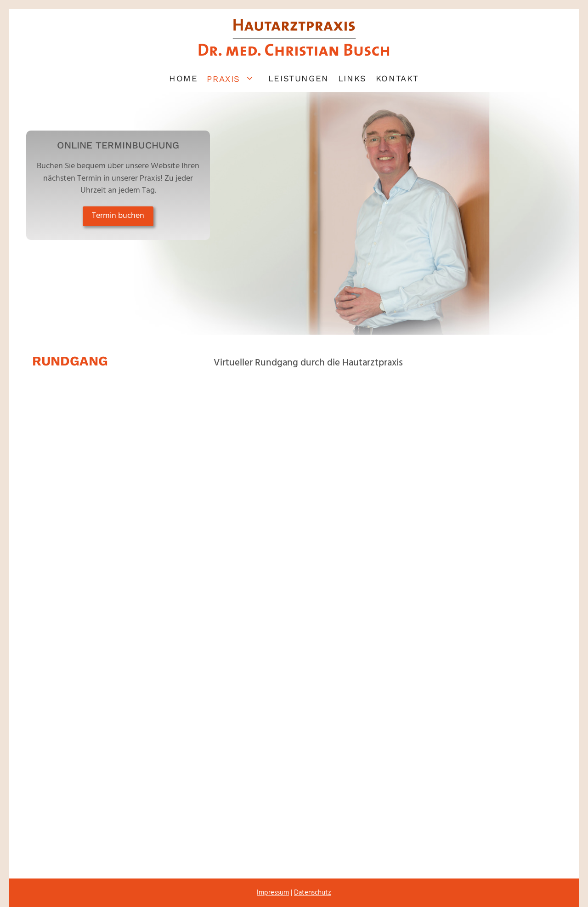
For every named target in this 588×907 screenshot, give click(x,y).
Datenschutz (313, 893)
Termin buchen (118, 216)
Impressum (273, 893)
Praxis (235, 78)
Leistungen (299, 78)
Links (352, 78)
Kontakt (397, 78)
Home (183, 78)
